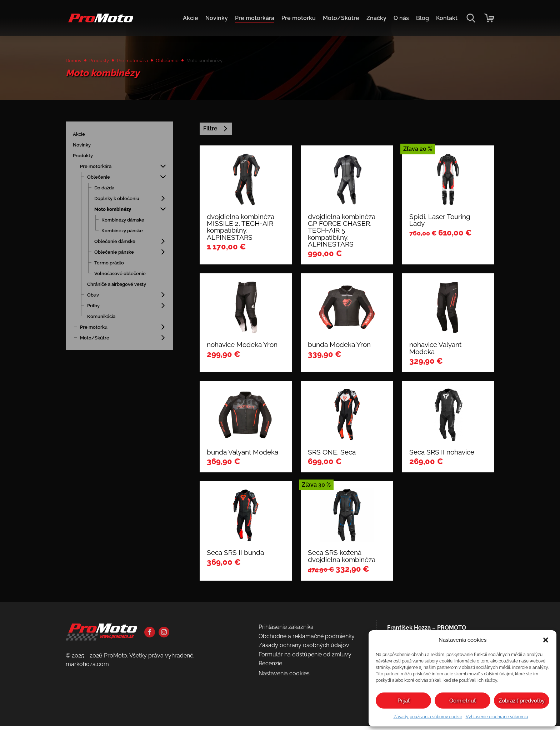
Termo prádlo (113, 267)
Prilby (95, 322)
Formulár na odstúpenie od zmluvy (305, 659)
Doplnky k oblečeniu (123, 202)
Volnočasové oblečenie (112, 281)
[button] (546, 640)
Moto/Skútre (341, 18)
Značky (376, 18)
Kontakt (447, 18)
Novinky (217, 18)
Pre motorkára (255, 18)
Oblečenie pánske (119, 256)
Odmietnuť (462, 701)
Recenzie (270, 668)
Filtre (216, 133)
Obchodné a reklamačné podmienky (307, 640)
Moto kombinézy (117, 213)
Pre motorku (299, 18)
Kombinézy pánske (127, 235)
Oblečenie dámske (120, 245)
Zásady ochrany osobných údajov (304, 650)
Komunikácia (105, 333)
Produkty (105, 61)
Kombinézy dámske (128, 224)
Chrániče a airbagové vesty (116, 298)
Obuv (94, 312)
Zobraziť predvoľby (522, 701)
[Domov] (99, 22)
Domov (76, 61)
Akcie (191, 18)
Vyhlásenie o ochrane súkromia (497, 717)
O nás (401, 18)
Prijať (404, 701)
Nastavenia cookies (284, 678)
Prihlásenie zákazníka (286, 632)
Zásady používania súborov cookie (428, 717)
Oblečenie (185, 61)
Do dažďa (107, 192)
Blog (422, 18)
